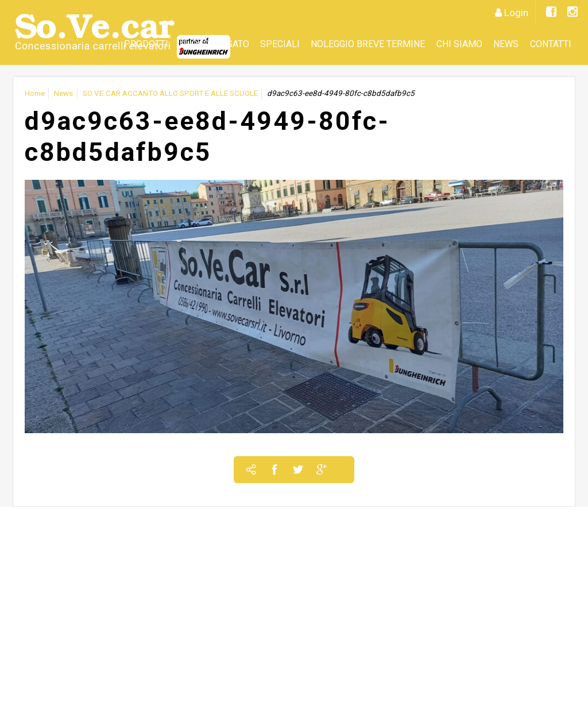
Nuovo (194, 44)
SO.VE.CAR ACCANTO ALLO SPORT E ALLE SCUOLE (170, 93)
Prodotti (146, 44)
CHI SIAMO (459, 44)
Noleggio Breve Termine (368, 44)
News (506, 44)
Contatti (551, 44)
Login (516, 13)
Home (35, 93)
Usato (235, 44)
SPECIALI (280, 44)
